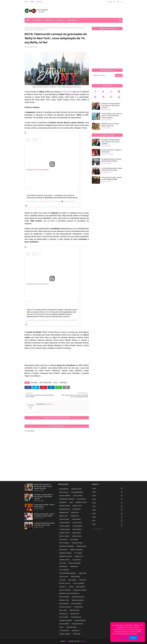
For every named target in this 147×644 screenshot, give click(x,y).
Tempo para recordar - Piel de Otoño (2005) (44, 506)
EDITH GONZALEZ (64, 543)
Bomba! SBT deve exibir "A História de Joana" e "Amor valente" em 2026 (43, 487)
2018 (108, 517)
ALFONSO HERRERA (65, 496)
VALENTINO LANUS (71, 627)
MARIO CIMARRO (64, 597)
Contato (39, 2)
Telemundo (67, 92)
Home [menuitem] (28, 20)
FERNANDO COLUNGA (66, 556)
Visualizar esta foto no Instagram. (38, 170)
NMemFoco (83, 641)
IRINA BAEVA (74, 566)
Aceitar (133, 638)
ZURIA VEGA (77, 634)
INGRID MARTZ (64, 566)
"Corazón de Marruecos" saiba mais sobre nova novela (112, 169)
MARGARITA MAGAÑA (80, 590)
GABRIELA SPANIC (65, 560)
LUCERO (71, 587)
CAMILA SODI (74, 516)
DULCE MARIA (74, 540)
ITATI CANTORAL (64, 570)
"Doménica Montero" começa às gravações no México (111, 160)
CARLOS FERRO (76, 519)
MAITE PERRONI (80, 587)
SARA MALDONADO (80, 620)
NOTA (56, 383)
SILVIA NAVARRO (64, 624)
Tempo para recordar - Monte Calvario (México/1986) (111, 178)
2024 (108, 496)
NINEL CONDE (63, 610)
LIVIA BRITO (63, 587)
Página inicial (29, 28)
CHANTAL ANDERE (64, 526)
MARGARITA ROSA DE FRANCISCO (69, 593)
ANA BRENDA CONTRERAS (67, 499)
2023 (108, 499)
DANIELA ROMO (77, 533)
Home (26, 2)
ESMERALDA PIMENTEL (65, 553)
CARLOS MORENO (64, 523)
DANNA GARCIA (77, 536)
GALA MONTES (77, 560)
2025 (108, 492)
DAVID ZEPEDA (63, 540)
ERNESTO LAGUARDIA (76, 550)
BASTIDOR (34, 383)
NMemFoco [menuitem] (49, 20)
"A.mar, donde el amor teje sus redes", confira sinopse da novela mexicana (111, 116)
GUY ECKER (63, 563)
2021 (108, 506)
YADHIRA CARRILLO (65, 634)
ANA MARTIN (63, 502)
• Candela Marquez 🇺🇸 (56, 201)
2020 (108, 510)
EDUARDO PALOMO (77, 543)
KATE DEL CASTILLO (65, 583)
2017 (108, 521)
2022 (108, 503)
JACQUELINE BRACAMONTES (68, 573)
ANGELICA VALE (77, 506)
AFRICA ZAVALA (64, 492)
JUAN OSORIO (72, 580)
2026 (108, 489)
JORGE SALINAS (75, 577)
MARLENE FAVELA (64, 600)
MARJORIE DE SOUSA (78, 597)
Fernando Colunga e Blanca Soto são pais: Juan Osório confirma (111, 106)
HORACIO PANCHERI (75, 563)
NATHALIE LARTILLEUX (65, 607)
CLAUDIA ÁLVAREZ (65, 529)
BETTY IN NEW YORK (46, 383)
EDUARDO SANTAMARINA (67, 546)
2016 (108, 524)
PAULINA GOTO (64, 614)
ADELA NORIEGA (64, 489)
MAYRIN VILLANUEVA (78, 600)
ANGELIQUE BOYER (65, 509)
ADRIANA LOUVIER (76, 489)
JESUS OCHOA (64, 577)
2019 (108, 514)
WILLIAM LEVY (76, 631)
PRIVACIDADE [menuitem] (72, 20)
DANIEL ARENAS (77, 529)
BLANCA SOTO (64, 516)
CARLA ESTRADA (64, 519)
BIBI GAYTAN (75, 513)
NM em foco (49, 404)
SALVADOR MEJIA (76, 617)
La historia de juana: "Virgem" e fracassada (112, 151)
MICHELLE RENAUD (76, 604)
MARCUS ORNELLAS (65, 590)
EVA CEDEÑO (78, 553)
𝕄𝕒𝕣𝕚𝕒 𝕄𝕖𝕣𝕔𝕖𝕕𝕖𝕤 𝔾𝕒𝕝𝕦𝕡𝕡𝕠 (58, 320)
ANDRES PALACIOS (81, 502)
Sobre (32, 2)
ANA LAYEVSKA (81, 499)
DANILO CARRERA (64, 536)
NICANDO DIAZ (78, 607)
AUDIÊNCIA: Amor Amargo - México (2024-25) (111, 125)
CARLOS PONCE (77, 523)
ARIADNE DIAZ (77, 509)
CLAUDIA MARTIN (77, 526)
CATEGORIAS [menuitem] (37, 20)
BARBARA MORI (64, 513)
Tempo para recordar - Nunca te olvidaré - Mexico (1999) (44, 515)
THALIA (61, 627)
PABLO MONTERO (75, 610)
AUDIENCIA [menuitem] (60, 20)
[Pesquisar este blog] (103, 75)
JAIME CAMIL (82, 573)
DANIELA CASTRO (64, 533)
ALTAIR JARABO (78, 496)
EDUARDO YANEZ (81, 546)
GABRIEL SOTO (79, 556)
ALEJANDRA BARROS (77, 492)
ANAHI (71, 502)
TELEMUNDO (38, 28)
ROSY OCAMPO (64, 617)
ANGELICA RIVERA (65, 506)
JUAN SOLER (82, 580)
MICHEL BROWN (64, 604)
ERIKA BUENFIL (63, 550)
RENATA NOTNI (75, 614)
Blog (67, 641)
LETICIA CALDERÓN (79, 583)
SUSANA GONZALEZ (77, 624)
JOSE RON (62, 580)
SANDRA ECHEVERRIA (66, 620)
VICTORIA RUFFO (64, 631)
